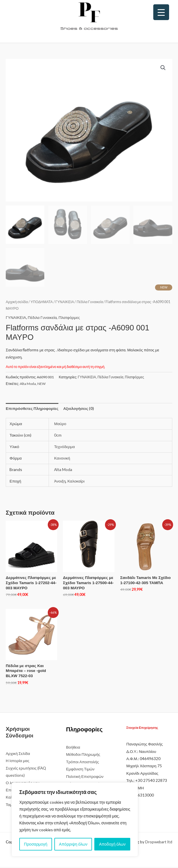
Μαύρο (60, 425)
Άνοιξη (60, 482)
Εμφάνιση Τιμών (80, 770)
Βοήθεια (73, 748)
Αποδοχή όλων (112, 844)
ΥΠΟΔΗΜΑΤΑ (42, 303)
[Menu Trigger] (161, 12)
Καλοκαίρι (76, 482)
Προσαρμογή (36, 844)
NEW (42, 385)
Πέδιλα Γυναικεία (90, 303)
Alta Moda (28, 385)
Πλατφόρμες (69, 318)
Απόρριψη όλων (73, 844)
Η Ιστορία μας (18, 762)
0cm (58, 436)
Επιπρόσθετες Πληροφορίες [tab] (32, 410)
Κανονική (62, 459)
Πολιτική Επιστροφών (85, 777)
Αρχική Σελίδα (18, 754)
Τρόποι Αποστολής (83, 763)
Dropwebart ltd (159, 843)
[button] (163, 68)
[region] (75, 819)
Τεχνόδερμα (64, 448)
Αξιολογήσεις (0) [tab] (79, 410)
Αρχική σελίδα (17, 303)
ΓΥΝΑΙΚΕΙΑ (65, 303)
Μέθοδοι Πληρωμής (83, 756)
